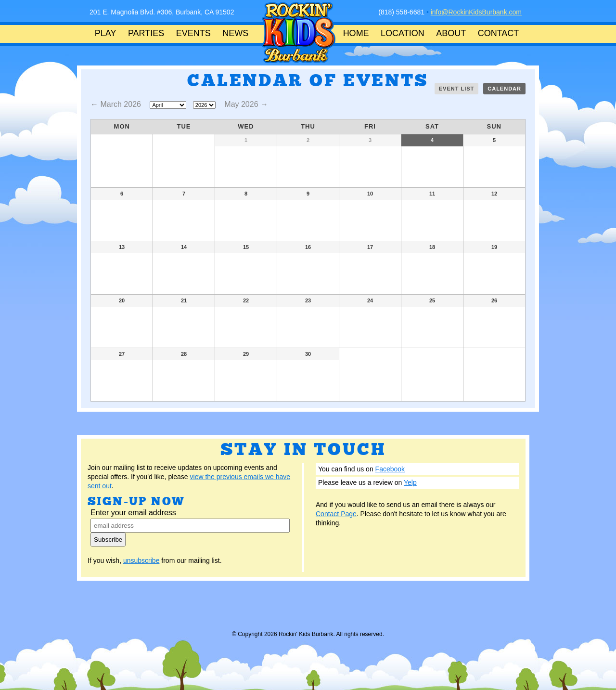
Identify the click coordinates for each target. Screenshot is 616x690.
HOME (356, 33)
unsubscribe (141, 560)
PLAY (106, 33)
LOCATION (403, 33)
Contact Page (336, 514)
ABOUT (451, 33)
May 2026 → (246, 104)
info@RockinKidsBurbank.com (476, 12)
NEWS (235, 33)
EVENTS (193, 33)
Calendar (504, 89)
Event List (457, 89)
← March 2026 (117, 104)
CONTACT (499, 33)
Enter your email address (133, 513)
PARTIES (146, 33)
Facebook (390, 469)
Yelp (410, 482)
